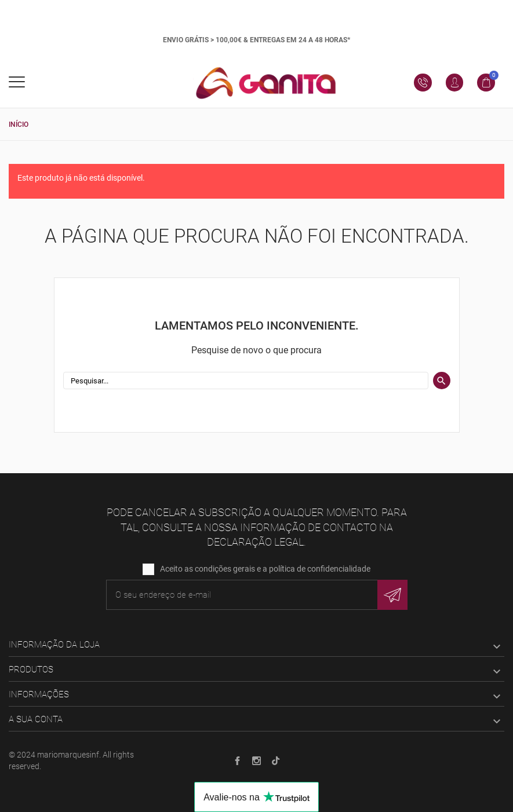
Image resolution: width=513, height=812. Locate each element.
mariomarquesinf (68, 755)
